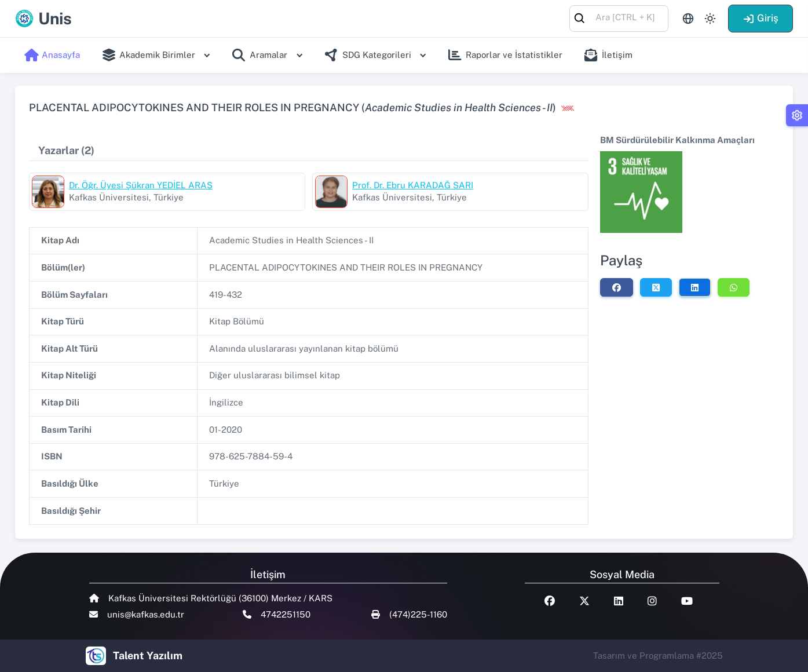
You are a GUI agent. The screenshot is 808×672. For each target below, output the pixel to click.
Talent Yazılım (148, 655)
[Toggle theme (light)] (710, 19)
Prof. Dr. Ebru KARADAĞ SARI (413, 185)
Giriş (761, 18)
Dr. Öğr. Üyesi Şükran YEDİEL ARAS (141, 185)
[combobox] (619, 18)
